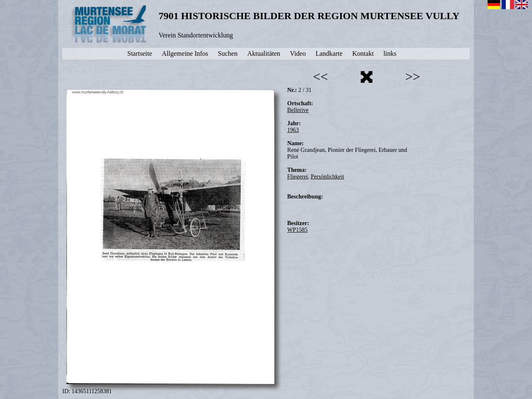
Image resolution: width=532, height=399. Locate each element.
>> (413, 77)
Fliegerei (298, 177)
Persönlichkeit (328, 177)
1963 (293, 130)
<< (320, 77)
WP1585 (297, 230)
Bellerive (298, 110)
